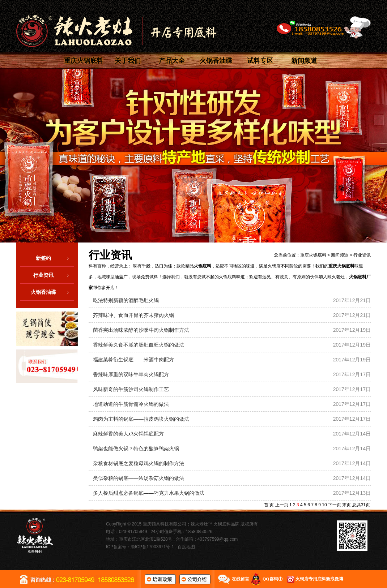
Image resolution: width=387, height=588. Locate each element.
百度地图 (186, 547)
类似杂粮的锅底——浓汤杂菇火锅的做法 (139, 478)
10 (324, 505)
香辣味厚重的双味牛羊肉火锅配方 (131, 374)
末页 (346, 505)
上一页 (282, 505)
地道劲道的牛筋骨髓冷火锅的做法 (131, 404)
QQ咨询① (273, 579)
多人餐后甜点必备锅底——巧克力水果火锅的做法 (149, 493)
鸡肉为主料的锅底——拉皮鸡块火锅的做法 (141, 419)
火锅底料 (203, 266)
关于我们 (128, 61)
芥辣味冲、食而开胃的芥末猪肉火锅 (133, 315)
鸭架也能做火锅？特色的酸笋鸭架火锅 (136, 448)
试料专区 (260, 61)
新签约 (55, 258)
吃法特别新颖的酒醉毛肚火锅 (126, 300)
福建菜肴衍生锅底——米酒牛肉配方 (133, 360)
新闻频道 (304, 61)
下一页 (335, 505)
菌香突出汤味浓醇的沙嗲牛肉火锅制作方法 (141, 330)
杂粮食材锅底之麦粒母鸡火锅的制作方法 (139, 463)
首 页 (269, 505)
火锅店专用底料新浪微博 (319, 579)
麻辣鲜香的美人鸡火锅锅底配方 (128, 434)
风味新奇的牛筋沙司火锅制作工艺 (131, 389)
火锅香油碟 (216, 61)
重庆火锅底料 (84, 61)
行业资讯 (54, 275)
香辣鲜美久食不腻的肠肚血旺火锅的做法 (139, 345)
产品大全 (172, 61)
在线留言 (241, 579)
